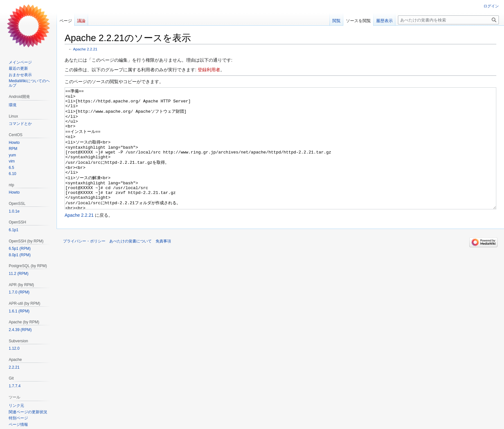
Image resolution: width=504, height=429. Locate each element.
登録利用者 (209, 70)
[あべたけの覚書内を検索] (448, 20)
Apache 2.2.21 (85, 49)
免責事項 (163, 265)
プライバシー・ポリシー (84, 265)
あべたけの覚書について (130, 265)
